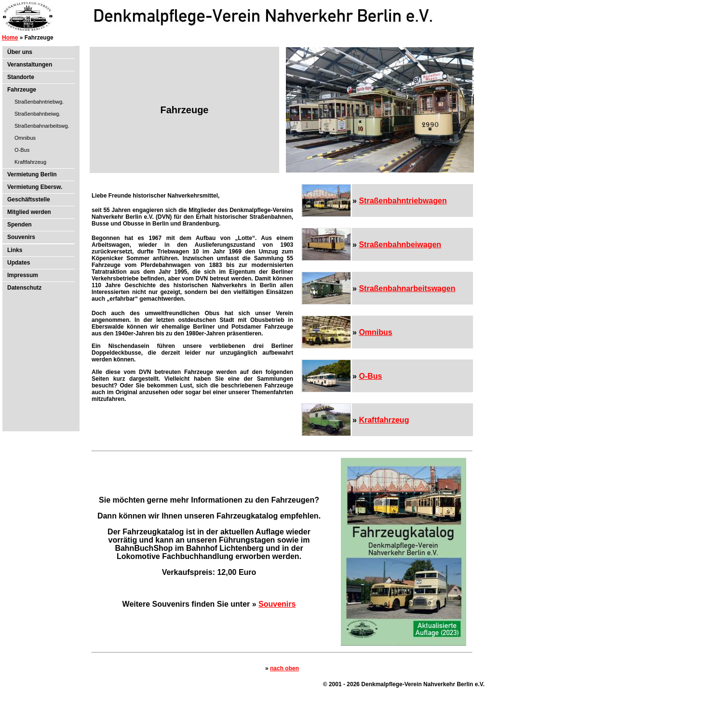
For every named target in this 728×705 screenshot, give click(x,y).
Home (10, 38)
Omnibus (25, 138)
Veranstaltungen (30, 65)
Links (15, 250)
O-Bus (22, 150)
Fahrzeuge (22, 90)
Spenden (20, 225)
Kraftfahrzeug (30, 162)
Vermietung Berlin (32, 174)
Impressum (23, 275)
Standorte (21, 77)
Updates (19, 263)
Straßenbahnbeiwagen (400, 245)
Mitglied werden (29, 212)
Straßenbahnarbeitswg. (42, 126)
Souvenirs (21, 237)
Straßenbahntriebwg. (39, 102)
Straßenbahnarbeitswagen (407, 288)
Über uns (20, 52)
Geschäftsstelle (29, 200)
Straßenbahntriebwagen (403, 201)
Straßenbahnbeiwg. (37, 114)
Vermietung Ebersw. (35, 187)
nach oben (284, 668)
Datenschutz (24, 288)
